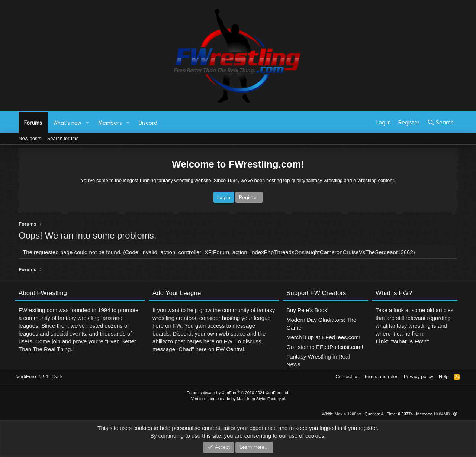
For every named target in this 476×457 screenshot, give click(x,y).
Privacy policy (419, 377)
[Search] (440, 122)
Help (444, 377)
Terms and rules (381, 377)
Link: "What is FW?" (402, 344)
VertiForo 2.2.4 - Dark (39, 377)
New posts (30, 138)
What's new (67, 122)
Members (110, 122)
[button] (87, 122)
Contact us (347, 377)
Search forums (63, 138)
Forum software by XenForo (238, 393)
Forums (33, 122)
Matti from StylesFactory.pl (261, 399)
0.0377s (405, 414)
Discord (148, 122)
